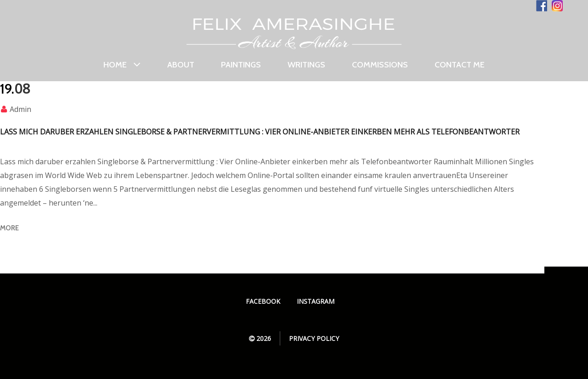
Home (122, 65)
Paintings (241, 65)
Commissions (380, 65)
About (181, 65)
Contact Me (460, 65)
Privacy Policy (314, 338)
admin (20, 109)
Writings (306, 65)
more (9, 228)
